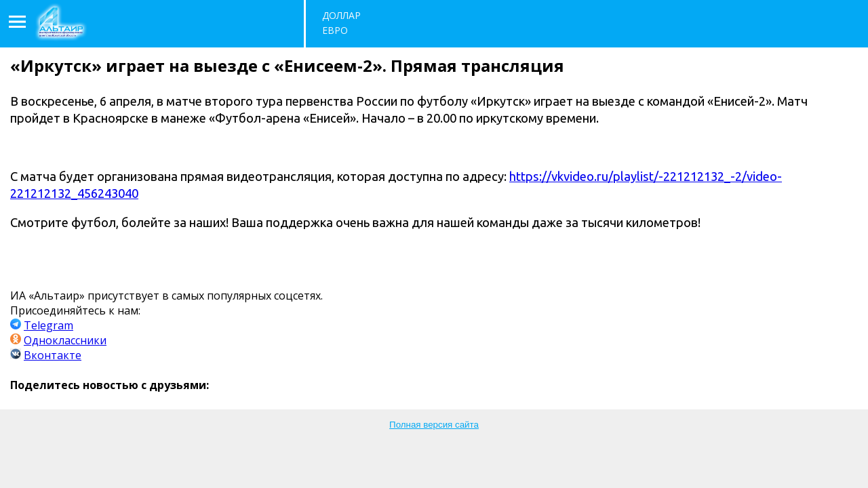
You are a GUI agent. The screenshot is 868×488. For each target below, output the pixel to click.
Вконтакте (53, 355)
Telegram (48, 325)
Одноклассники (65, 340)
